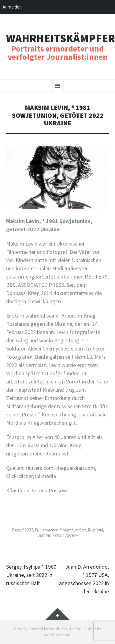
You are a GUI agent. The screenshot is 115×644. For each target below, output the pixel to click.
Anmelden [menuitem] (12, 7)
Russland (95, 530)
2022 (29, 530)
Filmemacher (46, 530)
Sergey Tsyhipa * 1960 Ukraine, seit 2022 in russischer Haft (31, 575)
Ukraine (44, 535)
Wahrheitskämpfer (61, 38)
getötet (80, 530)
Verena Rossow (65, 535)
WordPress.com (57, 635)
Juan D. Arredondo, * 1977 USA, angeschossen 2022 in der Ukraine (84, 579)
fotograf (66, 530)
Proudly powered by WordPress (40, 629)
